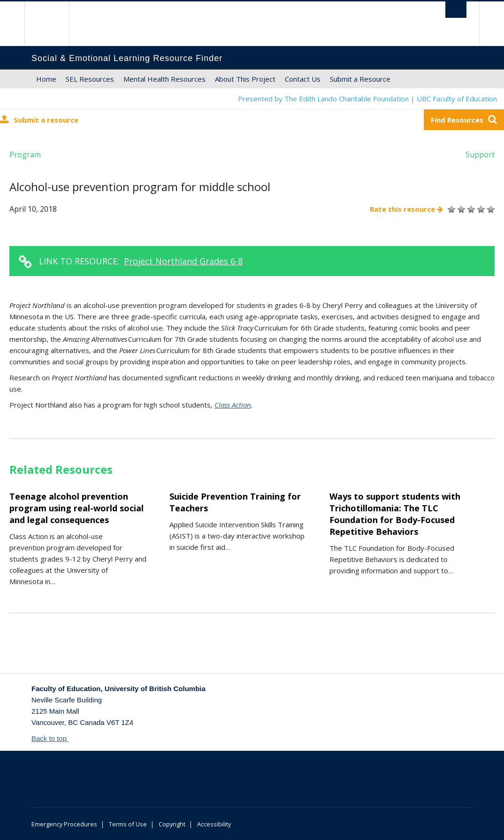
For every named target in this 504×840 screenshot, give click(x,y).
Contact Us (303, 79)
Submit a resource (39, 119)
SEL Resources (90, 79)
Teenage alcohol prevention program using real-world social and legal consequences (76, 508)
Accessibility (214, 824)
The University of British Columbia (54, 24)
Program (25, 154)
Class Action (233, 405)
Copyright (172, 824)
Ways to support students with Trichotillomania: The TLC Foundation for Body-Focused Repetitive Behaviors (395, 514)
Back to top (53, 738)
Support (480, 154)
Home (46, 79)
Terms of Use (128, 824)
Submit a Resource (360, 79)
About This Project (245, 79)
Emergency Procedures (64, 824)
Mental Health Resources (164, 79)
